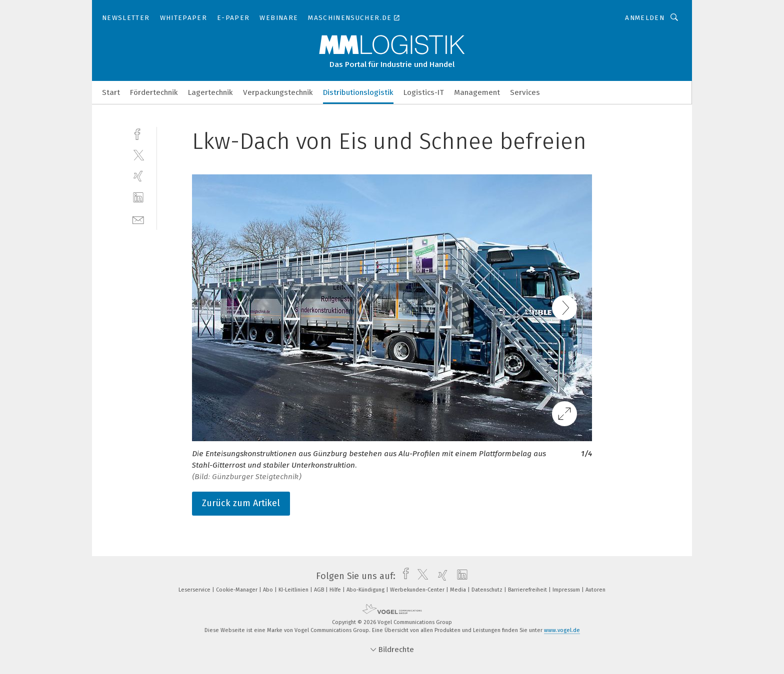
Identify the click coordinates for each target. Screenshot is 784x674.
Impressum (567, 590)
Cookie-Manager (237, 590)
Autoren (595, 590)
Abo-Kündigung (366, 590)
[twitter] (138, 155)
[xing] (138, 176)
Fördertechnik (154, 92)
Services (525, 92)
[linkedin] (138, 198)
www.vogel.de (562, 630)
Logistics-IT (424, 92)
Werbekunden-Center (418, 590)
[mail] (138, 219)
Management (477, 92)
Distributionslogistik (358, 92)
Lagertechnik (210, 92)
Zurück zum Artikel (241, 503)
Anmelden (645, 18)
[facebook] (138, 133)
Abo (269, 590)
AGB (320, 590)
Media (459, 590)
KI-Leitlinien (294, 590)
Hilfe (336, 590)
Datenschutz (488, 590)
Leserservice (195, 590)
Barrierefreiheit (528, 590)
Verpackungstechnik (278, 92)
